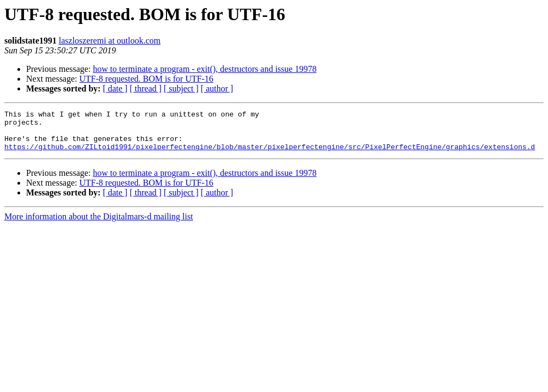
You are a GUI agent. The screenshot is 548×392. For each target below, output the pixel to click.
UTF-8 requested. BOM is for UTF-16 (146, 79)
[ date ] (115, 88)
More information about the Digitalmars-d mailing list (99, 225)
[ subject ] (181, 88)
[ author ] (217, 88)
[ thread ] (146, 88)
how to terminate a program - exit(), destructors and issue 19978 (205, 69)
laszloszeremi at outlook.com (110, 41)
